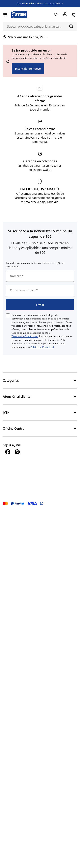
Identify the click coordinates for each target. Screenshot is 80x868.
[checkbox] (8, 315)
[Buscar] (71, 26)
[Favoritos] (56, 15)
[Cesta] (73, 15)
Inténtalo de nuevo (28, 69)
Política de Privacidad (42, 347)
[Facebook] (8, 452)
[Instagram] (17, 452)
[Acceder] (65, 15)
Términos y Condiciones (25, 336)
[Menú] (5, 15)
